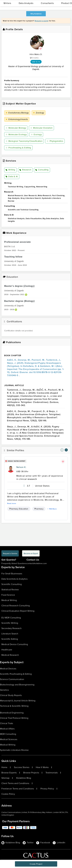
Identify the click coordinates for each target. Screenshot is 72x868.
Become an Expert (31, 553)
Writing (10, 170)
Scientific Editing (10, 639)
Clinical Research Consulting (16, 606)
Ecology (36, 134)
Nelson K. (21, 467)
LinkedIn (59, 843)
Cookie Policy (8, 794)
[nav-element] (62, 450)
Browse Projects (31, 773)
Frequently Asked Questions (14, 563)
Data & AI (12, 177)
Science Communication (12, 679)
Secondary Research (11, 628)
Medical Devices (8, 669)
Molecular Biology (16, 128)
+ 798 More (52, 509)
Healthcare (7, 650)
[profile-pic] (11, 469)
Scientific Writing (10, 623)
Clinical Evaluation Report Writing (18, 611)
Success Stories (22, 767)
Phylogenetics (55, 141)
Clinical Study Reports (11, 695)
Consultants (47, 3)
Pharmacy (39, 509)
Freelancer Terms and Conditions (18, 789)
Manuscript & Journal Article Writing (18, 701)
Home (4, 767)
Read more (12, 503)
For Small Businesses (12, 574)
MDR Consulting (8, 734)
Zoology (39, 113)
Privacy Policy (47, 789)
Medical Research (10, 655)
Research (25, 170)
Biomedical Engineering (12, 713)
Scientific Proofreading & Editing (16, 674)
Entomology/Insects (17, 119)
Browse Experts (9, 773)
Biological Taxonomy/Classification (24, 141)
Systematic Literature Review (14, 750)
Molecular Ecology (16, 134)
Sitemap (5, 778)
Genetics (4, 690)
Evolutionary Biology (17, 113)
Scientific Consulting (12, 584)
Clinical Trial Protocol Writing (14, 718)
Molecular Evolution (41, 128)
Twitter (28, 843)
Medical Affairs (7, 729)
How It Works (42, 767)
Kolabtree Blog (24, 778)
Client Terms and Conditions (15, 783)
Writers (7, 3)
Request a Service (10, 553)
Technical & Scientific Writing (14, 706)
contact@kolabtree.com (37, 563)
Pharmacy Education (19, 509)
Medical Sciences (9, 739)
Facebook (43, 843)
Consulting (42, 170)
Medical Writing (9, 600)
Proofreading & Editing (18, 148)
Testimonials (52, 773)
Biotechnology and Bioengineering (17, 685)
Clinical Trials (6, 723)
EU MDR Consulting (11, 618)
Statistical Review (10, 590)
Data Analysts (26, 3)
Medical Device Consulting (15, 644)
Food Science (8, 595)
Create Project (36, 864)
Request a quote (42, 21)
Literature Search (10, 634)
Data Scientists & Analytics (14, 579)
